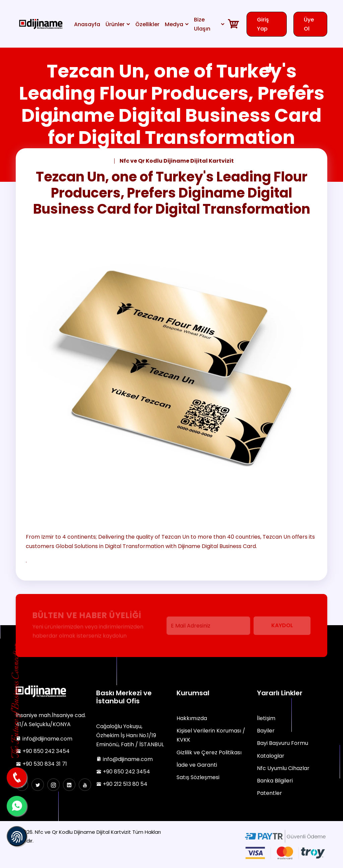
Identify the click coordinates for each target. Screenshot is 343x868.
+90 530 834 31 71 (41, 764)
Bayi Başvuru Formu (283, 743)
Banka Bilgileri (275, 781)
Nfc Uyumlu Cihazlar (283, 768)
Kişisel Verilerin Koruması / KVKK (211, 735)
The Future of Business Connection (16, 701)
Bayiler (266, 731)
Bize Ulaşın (202, 24)
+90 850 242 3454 (43, 751)
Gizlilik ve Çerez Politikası (209, 752)
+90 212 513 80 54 (122, 784)
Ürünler (115, 24)
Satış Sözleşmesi (198, 777)
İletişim (266, 718)
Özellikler (147, 24)
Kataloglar (271, 756)
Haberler (58, 161)
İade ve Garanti (197, 765)
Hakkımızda (192, 718)
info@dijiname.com (44, 739)
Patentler (269, 793)
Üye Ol (309, 24)
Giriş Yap (263, 24)
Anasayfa (87, 24)
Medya (174, 24)
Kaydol (282, 625)
